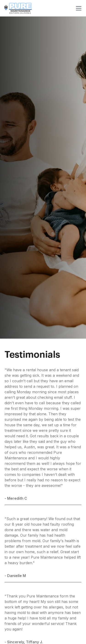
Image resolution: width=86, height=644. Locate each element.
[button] (78, 8)
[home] (18, 8)
